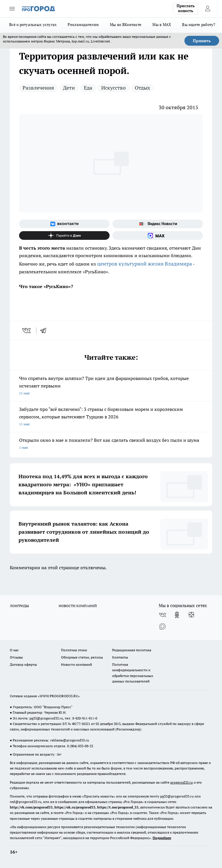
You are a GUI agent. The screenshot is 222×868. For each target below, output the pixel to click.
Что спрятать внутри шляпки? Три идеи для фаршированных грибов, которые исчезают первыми (111, 386)
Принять (202, 41)
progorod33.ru (182, 782)
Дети (69, 88)
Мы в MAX (162, 25)
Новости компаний (76, 664)
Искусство (113, 88)
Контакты (120, 657)
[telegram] (45, 331)
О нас (14, 650)
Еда (88, 88)
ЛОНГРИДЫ (19, 606)
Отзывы (16, 657)
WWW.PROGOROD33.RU (59, 696)
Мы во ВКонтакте (126, 25)
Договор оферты (23, 664)
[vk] (27, 331)
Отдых (142, 88)
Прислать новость (186, 8)
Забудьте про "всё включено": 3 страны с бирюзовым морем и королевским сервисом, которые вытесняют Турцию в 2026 (111, 417)
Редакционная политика (132, 650)
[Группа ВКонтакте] (64, 224)
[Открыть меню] (12, 9)
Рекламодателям (83, 25)
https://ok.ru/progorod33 (75, 807)
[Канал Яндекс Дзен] (64, 235)
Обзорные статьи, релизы (82, 657)
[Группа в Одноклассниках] (177, 615)
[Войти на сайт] (208, 9)
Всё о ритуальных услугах (33, 25)
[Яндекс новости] (158, 224)
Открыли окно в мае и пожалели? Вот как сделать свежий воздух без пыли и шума (111, 444)
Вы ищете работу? (199, 25)
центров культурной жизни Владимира (145, 264)
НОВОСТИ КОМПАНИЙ (78, 606)
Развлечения (38, 88)
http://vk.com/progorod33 (31, 807)
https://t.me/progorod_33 (118, 807)
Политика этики (74, 650)
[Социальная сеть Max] (158, 235)
